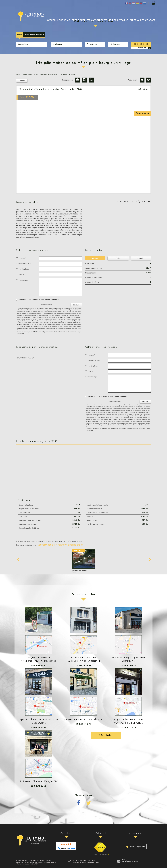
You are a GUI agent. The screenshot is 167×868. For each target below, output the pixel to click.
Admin (57, 862)
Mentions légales (29, 862)
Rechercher (141, 44)
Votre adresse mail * (24, 264)
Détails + (118, 258)
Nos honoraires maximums (42, 862)
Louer (26, 35)
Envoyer (76, 305)
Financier (141, 258)
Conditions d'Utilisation (68, 332)
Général (95, 258)
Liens (52, 862)
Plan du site (20, 862)
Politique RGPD (34, 864)
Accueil (51, 20)
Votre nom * (21, 258)
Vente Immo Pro (37, 35)
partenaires (137, 20)
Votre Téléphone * (23, 269)
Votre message (22, 280)
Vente (20, 35)
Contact (150, 20)
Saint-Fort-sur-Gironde (30, 74)
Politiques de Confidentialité (49, 332)
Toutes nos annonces (23, 864)
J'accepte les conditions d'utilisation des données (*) (39, 300)
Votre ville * (21, 275)
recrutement (120, 20)
